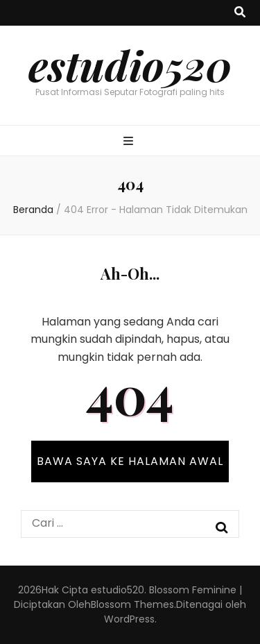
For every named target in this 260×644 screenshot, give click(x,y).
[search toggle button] (240, 13)
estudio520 (130, 65)
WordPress (129, 619)
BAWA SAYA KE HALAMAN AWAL (130, 461)
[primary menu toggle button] (130, 142)
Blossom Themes (132, 604)
